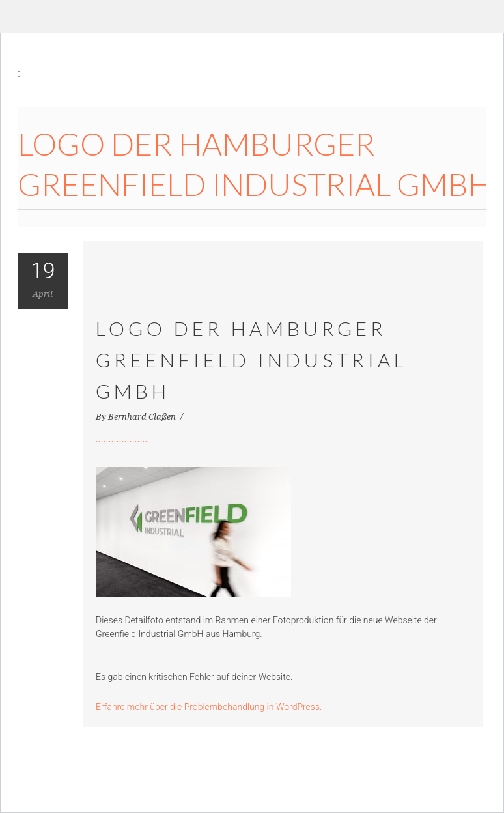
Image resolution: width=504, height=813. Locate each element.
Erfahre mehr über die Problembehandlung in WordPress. (209, 707)
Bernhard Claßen (143, 417)
